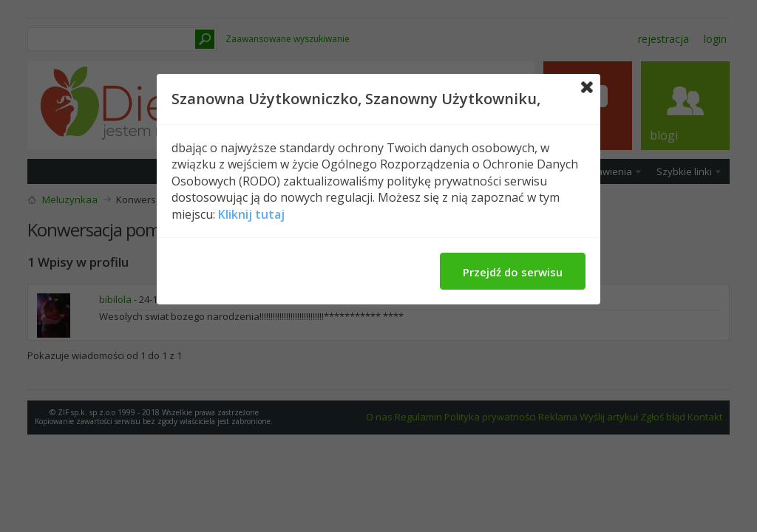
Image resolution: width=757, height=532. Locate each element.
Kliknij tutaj (251, 214)
